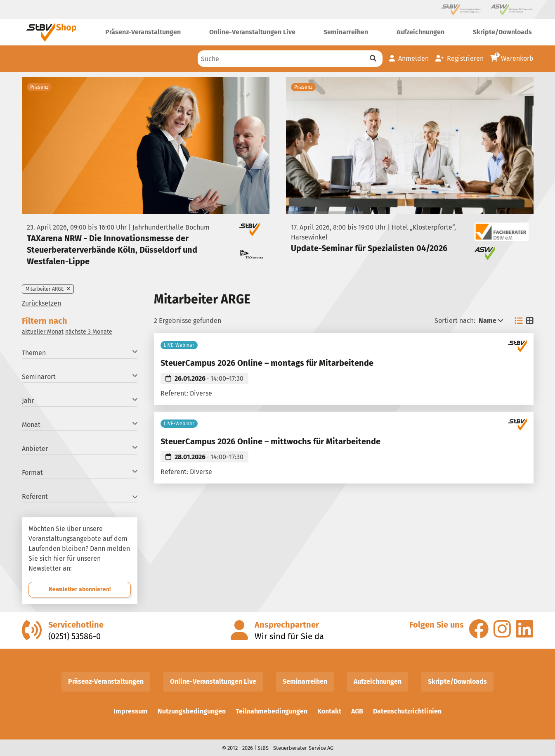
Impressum (131, 711)
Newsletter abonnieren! (80, 589)
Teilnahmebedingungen (272, 711)
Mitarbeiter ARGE (48, 289)
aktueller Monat (43, 332)
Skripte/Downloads (457, 681)
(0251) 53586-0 (74, 636)
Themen (80, 352)
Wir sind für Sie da (289, 636)
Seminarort (80, 376)
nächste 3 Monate (89, 332)
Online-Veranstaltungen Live (213, 681)
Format (80, 472)
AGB (357, 711)
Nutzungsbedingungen (192, 711)
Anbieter (80, 448)
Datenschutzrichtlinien (407, 711)
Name (491, 321)
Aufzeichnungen (378, 681)
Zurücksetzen (41, 303)
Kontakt (329, 711)
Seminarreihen (305, 681)
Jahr (80, 400)
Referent (80, 496)
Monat (80, 424)
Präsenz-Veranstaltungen (106, 681)
